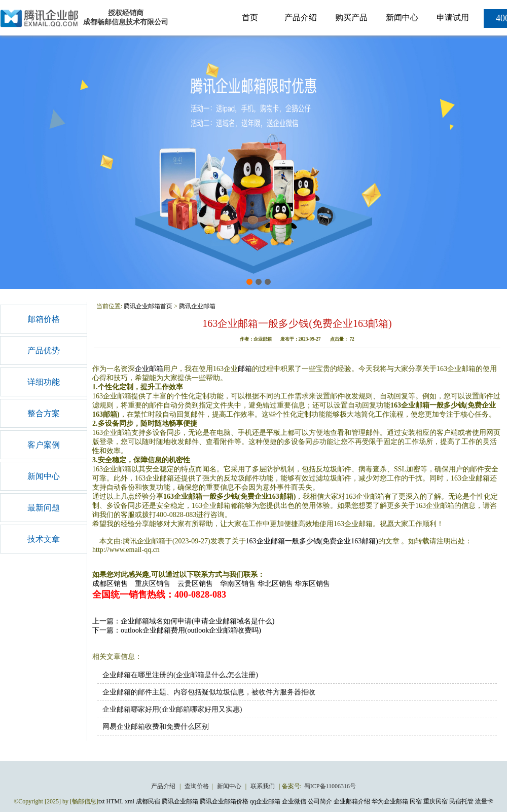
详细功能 (44, 382)
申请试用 (453, 17)
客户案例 (44, 445)
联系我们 (263, 786)
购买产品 (351, 17)
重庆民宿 (436, 801)
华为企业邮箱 (390, 801)
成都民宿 (148, 801)
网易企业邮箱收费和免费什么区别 (156, 727)
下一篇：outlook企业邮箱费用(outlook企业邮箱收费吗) (177, 630)
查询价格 (197, 786)
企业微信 (294, 801)
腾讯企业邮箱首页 (148, 306)
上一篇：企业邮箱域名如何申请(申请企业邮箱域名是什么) (183, 621)
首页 (250, 17)
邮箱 (245, 369)
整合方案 (44, 413)
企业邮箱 (149, 369)
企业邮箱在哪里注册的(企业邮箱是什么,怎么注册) (180, 675)
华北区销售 (275, 584)
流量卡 (484, 801)
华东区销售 (312, 584)
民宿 (416, 801)
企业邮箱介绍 (352, 801)
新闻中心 (402, 17)
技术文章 (44, 539)
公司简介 (320, 801)
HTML (115, 801)
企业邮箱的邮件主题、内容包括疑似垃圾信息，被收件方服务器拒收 (209, 692)
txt (102, 801)
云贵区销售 (195, 584)
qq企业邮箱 (265, 801)
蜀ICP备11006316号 (330, 786)
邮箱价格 (44, 319)
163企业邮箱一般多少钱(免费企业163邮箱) (312, 541)
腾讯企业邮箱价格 (224, 801)
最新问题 (44, 508)
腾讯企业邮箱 (197, 306)
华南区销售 (238, 584)
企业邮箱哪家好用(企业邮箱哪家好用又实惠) (172, 709)
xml (130, 801)
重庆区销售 (153, 584)
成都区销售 (110, 584)
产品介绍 (301, 17)
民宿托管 (461, 801)
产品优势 (44, 350)
